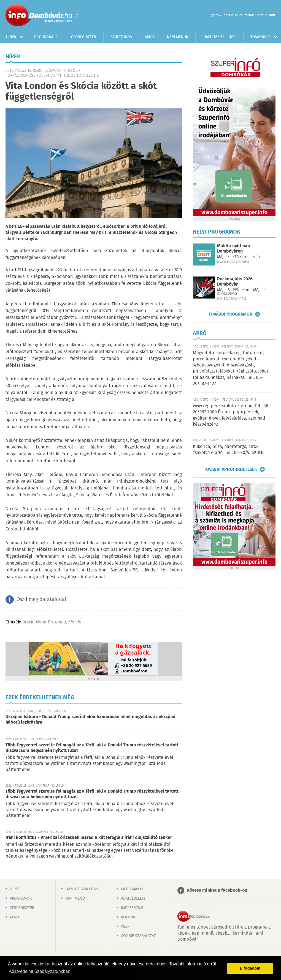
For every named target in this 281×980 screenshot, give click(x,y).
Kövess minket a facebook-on (217, 890)
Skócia (75, 622)
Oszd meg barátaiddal (41, 600)
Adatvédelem (133, 899)
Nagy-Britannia (51, 622)
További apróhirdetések (230, 469)
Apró (149, 37)
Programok (46, 37)
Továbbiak (260, 37)
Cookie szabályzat (138, 936)
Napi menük (178, 37)
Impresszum (132, 908)
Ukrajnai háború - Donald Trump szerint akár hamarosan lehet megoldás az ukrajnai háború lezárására (90, 720)
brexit (28, 622)
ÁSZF (125, 927)
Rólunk (128, 917)
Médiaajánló (133, 889)
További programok (230, 314)
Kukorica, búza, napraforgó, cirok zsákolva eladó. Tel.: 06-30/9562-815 (229, 450)
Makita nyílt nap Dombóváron (234, 249)
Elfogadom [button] (250, 968)
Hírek (11, 37)
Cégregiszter (84, 37)
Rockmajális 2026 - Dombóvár (236, 282)
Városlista (77, 16)
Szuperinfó (121, 37)
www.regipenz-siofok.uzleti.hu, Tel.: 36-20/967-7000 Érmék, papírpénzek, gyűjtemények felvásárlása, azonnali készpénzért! (231, 415)
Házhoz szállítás (219, 37)
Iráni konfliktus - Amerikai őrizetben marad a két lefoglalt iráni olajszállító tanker (89, 838)
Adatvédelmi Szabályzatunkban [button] (40, 971)
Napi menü (75, 899)
